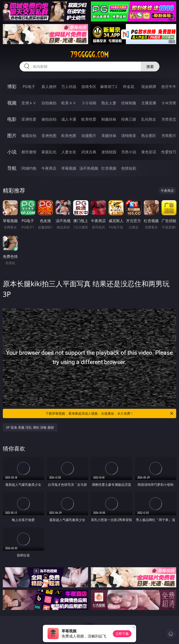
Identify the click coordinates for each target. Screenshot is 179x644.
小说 (12, 152)
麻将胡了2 (109, 87)
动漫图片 (89, 136)
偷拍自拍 (49, 119)
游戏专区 (89, 87)
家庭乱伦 (49, 152)
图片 (12, 135)
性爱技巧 (169, 152)
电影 (12, 119)
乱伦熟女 (149, 119)
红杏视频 (109, 168)
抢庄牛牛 (169, 87)
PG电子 (29, 87)
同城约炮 (29, 168)
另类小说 (129, 152)
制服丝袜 (109, 119)
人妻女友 (69, 152)
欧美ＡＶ (69, 103)
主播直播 (149, 103)
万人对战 (69, 87)
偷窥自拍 (29, 136)
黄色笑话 (149, 152)
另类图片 (169, 136)
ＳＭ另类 (169, 103)
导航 (12, 168)
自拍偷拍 (49, 103)
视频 (12, 103)
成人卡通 (69, 119)
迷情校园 (109, 152)
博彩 (12, 86)
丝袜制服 (129, 103)
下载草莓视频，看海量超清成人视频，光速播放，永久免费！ (110, 413)
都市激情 (29, 152)
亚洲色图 (49, 136)
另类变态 (169, 119)
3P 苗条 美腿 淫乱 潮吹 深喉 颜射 (30, 427)
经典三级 (129, 119)
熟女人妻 (109, 103)
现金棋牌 (149, 87)
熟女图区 (149, 136)
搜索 (150, 66)
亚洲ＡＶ (29, 103)
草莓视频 (69, 168)
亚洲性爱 (29, 119)
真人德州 (49, 87)
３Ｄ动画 (89, 103)
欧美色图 (69, 136)
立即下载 (122, 634)
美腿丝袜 (109, 136)
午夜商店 (49, 168)
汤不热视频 (89, 168)
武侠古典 (89, 152)
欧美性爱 (89, 119)
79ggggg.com (89, 55)
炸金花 (129, 87)
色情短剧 (129, 168)
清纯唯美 (129, 136)
